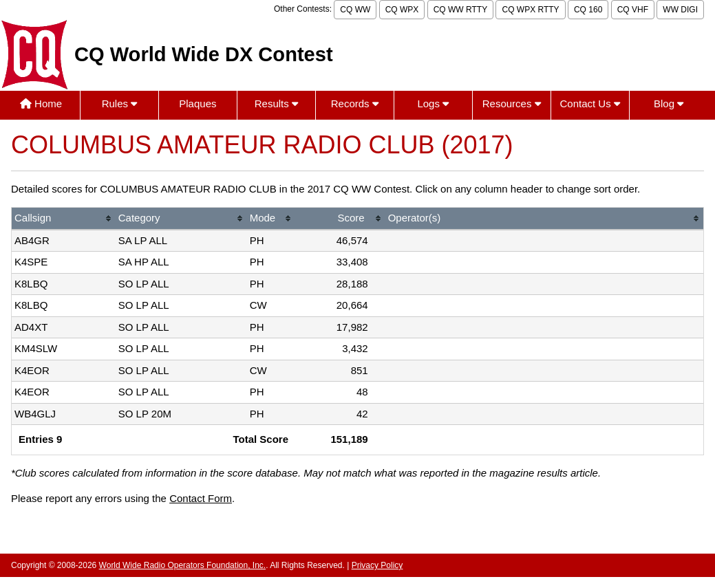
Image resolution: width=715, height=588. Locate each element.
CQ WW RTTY (460, 10)
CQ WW (355, 10)
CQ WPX (402, 10)
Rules (120, 104)
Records (355, 104)
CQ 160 (588, 10)
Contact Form (201, 498)
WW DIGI (680, 10)
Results (276, 104)
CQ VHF (633, 10)
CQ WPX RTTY (530, 10)
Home (41, 104)
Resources (512, 104)
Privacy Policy (377, 565)
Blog (669, 104)
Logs (433, 104)
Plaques (198, 104)
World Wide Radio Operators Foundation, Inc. (183, 565)
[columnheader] (64, 219)
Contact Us (589, 104)
